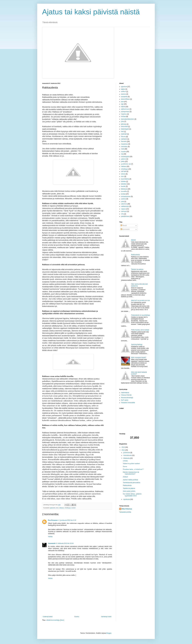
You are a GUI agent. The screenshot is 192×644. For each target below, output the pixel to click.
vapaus (123, 209)
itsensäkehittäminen (128, 119)
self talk (124, 171)
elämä (123, 107)
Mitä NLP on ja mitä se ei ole (141, 300)
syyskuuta (127, 499)
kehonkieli (124, 127)
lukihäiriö (124, 139)
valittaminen (125, 206)
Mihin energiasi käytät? (139, 357)
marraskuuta (128, 455)
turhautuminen (126, 196)
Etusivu (77, 617)
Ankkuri (125, 477)
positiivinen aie (126, 164)
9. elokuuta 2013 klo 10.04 (65, 543)
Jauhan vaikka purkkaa (130, 480)
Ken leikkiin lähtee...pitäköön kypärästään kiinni (132, 495)
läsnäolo (124, 141)
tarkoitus (124, 184)
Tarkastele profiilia (125, 512)
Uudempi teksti (48, 617)
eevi (57, 508)
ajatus (123, 89)
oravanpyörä (125, 157)
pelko (123, 161)
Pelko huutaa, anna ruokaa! (140, 330)
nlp (122, 154)
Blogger (109, 633)
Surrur (125, 467)
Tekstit (124, 226)
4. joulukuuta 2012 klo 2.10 (67, 520)
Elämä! (133, 240)
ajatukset (53, 508)
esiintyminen (125, 112)
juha (123, 122)
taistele (123, 181)
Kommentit (125, 229)
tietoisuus (124, 189)
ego (122, 104)
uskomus (124, 204)
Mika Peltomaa (127, 509)
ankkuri (123, 92)
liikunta (123, 137)
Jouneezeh (52, 543)
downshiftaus (125, 99)
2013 (123, 447)
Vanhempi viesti (106, 617)
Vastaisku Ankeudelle (128, 403)
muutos (123, 152)
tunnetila (124, 191)
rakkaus (61, 508)
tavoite (123, 186)
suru (123, 176)
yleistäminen (125, 216)
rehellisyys (68, 508)
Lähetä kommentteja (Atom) (55, 620)
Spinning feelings (137, 345)
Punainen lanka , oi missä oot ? (133, 469)
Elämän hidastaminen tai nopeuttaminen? (131, 473)
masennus (124, 144)
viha (122, 214)
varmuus (124, 211)
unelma (123, 199)
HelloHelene (125, 393)
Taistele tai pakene (137, 269)
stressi (123, 174)
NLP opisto (125, 400)
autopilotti (124, 97)
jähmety (124, 124)
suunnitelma (125, 179)
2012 (123, 450)
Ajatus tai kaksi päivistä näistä (91, 12)
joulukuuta (127, 453)
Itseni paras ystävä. (129, 491)
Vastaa (50, 537)
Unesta (125, 461)
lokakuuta (127, 458)
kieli (122, 132)
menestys (124, 146)
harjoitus (124, 114)
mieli (123, 149)
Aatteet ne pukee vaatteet (131, 464)
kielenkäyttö (125, 129)
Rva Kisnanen (53, 520)
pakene (123, 159)
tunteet (73, 508)
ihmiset (123, 117)
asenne (123, 94)
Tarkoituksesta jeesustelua (132, 483)
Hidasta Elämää (126, 395)
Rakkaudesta (135, 255)
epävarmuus (125, 109)
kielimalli (124, 134)
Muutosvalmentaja (127, 398)
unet (123, 201)
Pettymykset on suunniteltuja (141, 315)
